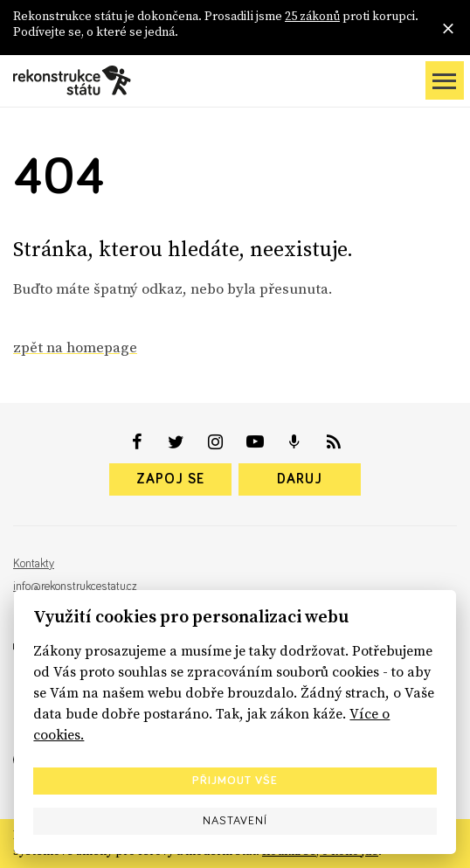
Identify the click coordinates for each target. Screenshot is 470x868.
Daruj (300, 479)
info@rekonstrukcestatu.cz (75, 587)
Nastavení (235, 821)
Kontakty (34, 564)
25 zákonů (312, 16)
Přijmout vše (235, 781)
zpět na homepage (75, 347)
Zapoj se (170, 479)
